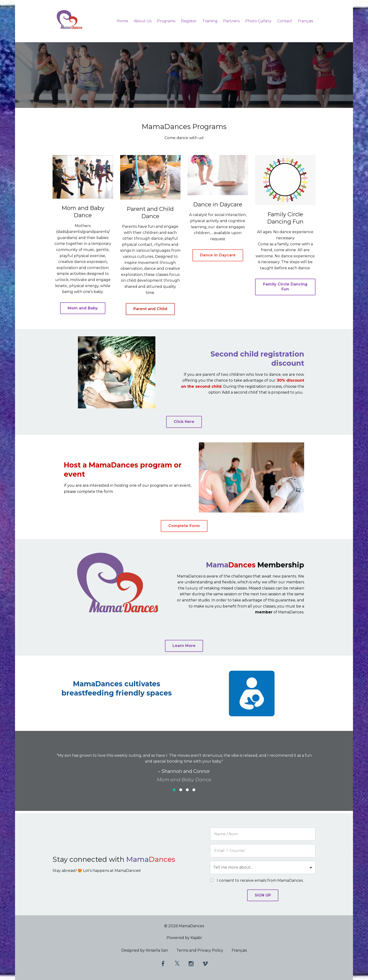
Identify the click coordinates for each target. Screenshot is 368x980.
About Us (143, 21)
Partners (231, 21)
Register (189, 21)
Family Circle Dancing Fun (285, 287)
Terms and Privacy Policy (200, 951)
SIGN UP (263, 895)
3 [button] (187, 790)
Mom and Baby (83, 308)
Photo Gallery (258, 21)
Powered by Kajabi (184, 938)
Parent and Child (150, 309)
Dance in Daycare (218, 255)
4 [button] (194, 790)
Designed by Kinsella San (145, 951)
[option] (184, 764)
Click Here (184, 422)
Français (305, 21)
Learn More (184, 646)
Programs (166, 21)
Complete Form (184, 526)
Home (122, 21)
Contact (285, 21)
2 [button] (181, 790)
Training (210, 21)
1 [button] (174, 790)
